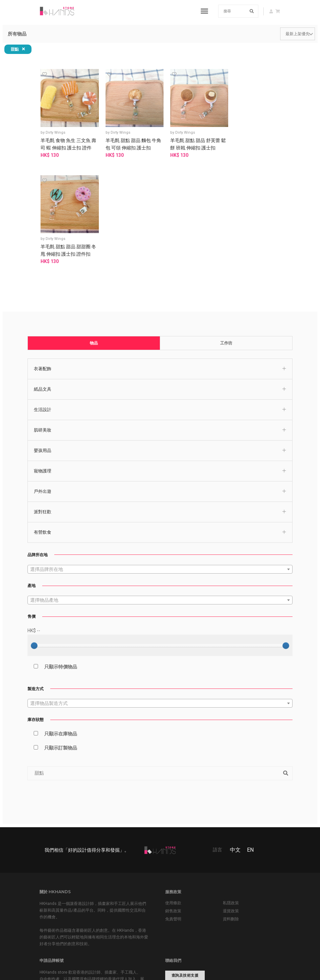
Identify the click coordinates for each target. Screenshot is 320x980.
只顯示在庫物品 (53, 625)
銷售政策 (173, 803)
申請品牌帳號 (62, 900)
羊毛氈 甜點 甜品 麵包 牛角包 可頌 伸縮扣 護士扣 (129, 140)
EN (250, 741)
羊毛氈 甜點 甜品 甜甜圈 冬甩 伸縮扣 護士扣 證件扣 (249, 143)
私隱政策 (231, 795)
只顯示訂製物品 (53, 639)
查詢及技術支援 (185, 867)
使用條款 (173, 795)
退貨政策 (231, 803)
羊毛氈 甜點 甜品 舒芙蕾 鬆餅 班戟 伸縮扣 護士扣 (188, 140)
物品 (94, 234)
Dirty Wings (58, 128)
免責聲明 (173, 811)
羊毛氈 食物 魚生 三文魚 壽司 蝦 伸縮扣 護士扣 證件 (68, 143)
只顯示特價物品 (53, 558)
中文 (235, 741)
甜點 (18, 49)
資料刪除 (231, 811)
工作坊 (226, 234)
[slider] (35, 537)
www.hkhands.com (185, 900)
